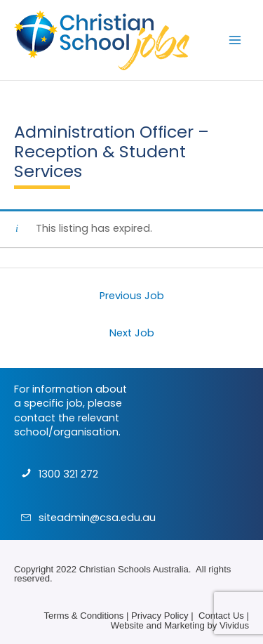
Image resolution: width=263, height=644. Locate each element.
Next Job (132, 333)
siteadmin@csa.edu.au (97, 518)
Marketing (184, 625)
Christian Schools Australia (134, 569)
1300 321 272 (68, 474)
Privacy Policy (160, 616)
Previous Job (132, 296)
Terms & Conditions (83, 616)
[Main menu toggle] (235, 40)
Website (127, 625)
